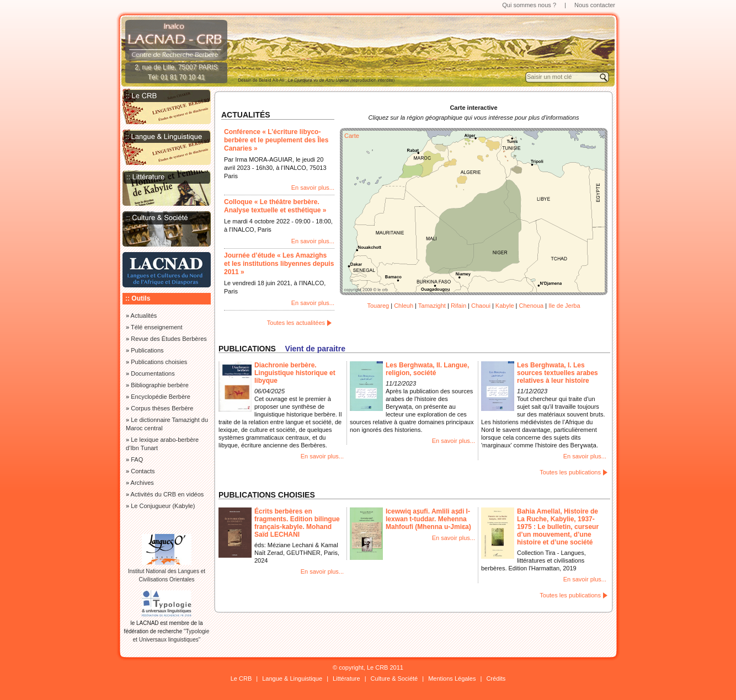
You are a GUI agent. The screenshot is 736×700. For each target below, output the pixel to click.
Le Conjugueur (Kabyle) (163, 506)
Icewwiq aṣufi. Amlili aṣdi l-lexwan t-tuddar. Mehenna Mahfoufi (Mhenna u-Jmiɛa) (428, 519)
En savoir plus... (313, 188)
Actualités (144, 316)
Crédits (496, 678)
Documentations (153, 373)
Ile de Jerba (564, 306)
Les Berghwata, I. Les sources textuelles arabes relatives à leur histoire (558, 373)
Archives (142, 483)
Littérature (346, 678)
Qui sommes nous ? (529, 5)
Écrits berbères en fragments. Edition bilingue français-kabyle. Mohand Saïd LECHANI (297, 523)
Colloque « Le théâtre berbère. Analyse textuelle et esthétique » (275, 206)
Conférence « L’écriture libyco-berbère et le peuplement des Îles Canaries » (276, 140)
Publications (147, 350)
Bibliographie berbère (160, 385)
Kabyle (505, 306)
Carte (352, 136)
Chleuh (404, 306)
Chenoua (531, 306)
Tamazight (432, 306)
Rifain (458, 306)
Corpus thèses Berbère (162, 408)
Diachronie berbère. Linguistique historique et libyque (295, 373)
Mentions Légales (452, 678)
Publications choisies (159, 362)
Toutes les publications (570, 472)
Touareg (378, 306)
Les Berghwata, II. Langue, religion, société (427, 369)
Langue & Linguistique (292, 678)
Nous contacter (595, 5)
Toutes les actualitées (296, 323)
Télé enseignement (157, 327)
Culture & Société (394, 678)
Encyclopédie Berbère (161, 397)
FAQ (137, 459)
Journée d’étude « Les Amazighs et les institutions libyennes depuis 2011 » (279, 264)
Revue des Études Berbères (169, 339)
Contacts (143, 471)
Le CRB (241, 678)
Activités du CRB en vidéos (167, 494)
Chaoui (481, 306)
